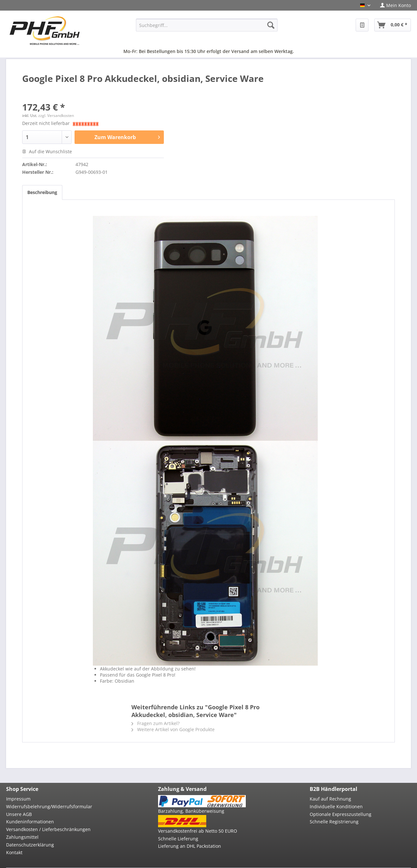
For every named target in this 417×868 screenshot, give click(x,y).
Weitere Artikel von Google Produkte (173, 729)
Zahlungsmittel (22, 837)
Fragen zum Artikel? (155, 723)
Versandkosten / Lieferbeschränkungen (48, 829)
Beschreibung (42, 192)
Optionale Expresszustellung (341, 814)
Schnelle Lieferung (178, 839)
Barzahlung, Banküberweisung (191, 811)
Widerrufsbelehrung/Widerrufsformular (49, 806)
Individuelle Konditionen (336, 806)
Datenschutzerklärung (30, 845)
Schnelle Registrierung (334, 822)
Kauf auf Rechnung (330, 799)
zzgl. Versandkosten (56, 115)
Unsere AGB (19, 814)
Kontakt (14, 852)
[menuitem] (393, 5)
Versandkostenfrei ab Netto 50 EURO (198, 831)
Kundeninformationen (30, 822)
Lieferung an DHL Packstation (190, 846)
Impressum (18, 799)
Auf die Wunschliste (47, 151)
